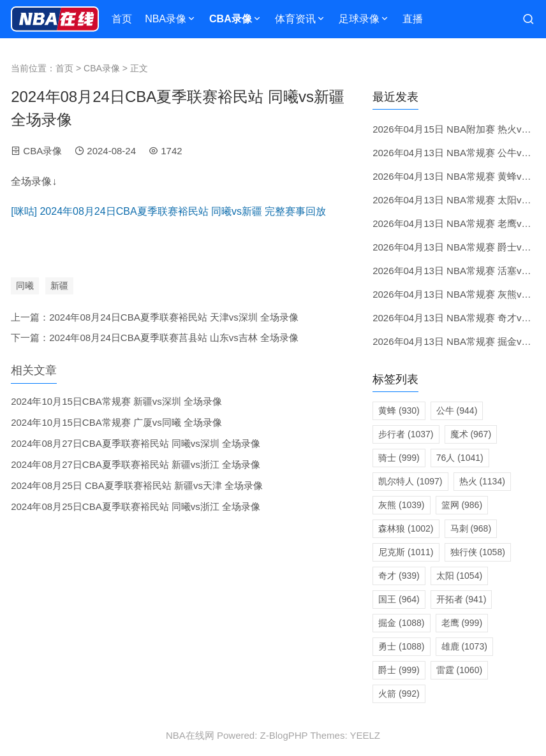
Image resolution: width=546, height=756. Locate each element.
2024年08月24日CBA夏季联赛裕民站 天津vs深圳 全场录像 (174, 317)
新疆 (59, 286)
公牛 (457, 411)
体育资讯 (295, 19)
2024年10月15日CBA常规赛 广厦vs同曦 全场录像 (116, 422)
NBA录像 (166, 19)
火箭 (399, 694)
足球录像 (359, 19)
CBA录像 (231, 19)
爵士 (399, 670)
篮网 (462, 505)
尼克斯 (406, 552)
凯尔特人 (410, 481)
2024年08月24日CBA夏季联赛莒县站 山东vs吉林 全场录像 (174, 338)
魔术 (471, 434)
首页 (122, 19)
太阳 (459, 576)
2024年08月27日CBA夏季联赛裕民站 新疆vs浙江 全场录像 (136, 464)
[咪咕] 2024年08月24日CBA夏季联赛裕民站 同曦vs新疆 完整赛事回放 (168, 211)
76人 (460, 458)
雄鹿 (464, 646)
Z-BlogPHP (284, 735)
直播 (413, 19)
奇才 (399, 576)
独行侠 (478, 552)
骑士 (399, 458)
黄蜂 (399, 411)
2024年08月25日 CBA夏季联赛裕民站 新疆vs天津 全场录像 (137, 485)
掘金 (401, 623)
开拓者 (461, 599)
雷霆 (459, 670)
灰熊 (401, 505)
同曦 (25, 286)
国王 (399, 599)
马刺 (471, 528)
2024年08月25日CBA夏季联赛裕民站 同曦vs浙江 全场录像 (136, 506)
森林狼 (406, 528)
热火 (482, 481)
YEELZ (365, 735)
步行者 (406, 434)
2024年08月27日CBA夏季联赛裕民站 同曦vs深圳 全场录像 (136, 443)
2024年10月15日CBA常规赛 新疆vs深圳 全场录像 (116, 401)
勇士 (401, 646)
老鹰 (462, 623)
